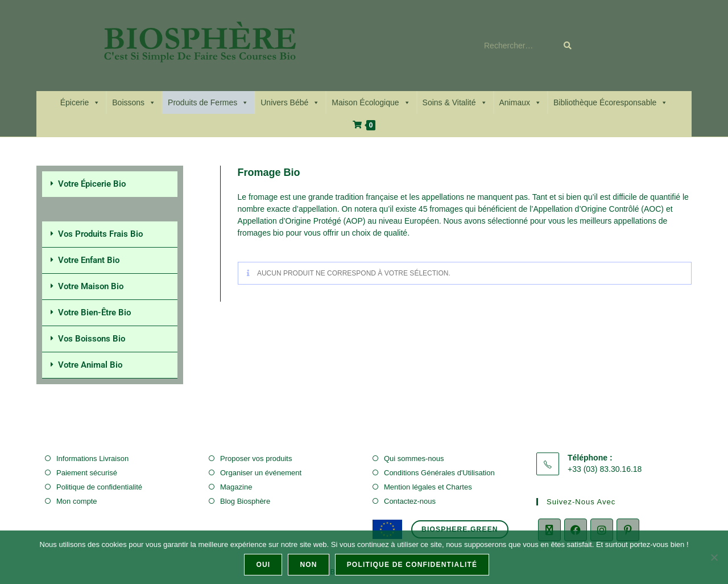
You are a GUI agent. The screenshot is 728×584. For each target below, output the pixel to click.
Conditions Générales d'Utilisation (439, 473)
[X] (549, 530)
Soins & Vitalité (455, 102)
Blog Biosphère (245, 501)
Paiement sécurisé (87, 473)
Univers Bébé (290, 102)
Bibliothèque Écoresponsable (611, 102)
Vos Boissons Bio (92, 339)
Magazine (236, 487)
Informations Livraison (92, 458)
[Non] (714, 557)
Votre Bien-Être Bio (94, 312)
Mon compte (77, 501)
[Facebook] (576, 530)
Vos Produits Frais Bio (100, 234)
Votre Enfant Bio (89, 260)
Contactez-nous (410, 501)
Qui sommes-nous (414, 458)
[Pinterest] (628, 530)
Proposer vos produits (256, 458)
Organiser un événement (261, 473)
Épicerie (80, 102)
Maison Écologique (371, 102)
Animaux (520, 102)
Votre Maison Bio (91, 286)
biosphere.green (460, 529)
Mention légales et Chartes (428, 487)
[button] (110, 184)
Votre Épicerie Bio (92, 184)
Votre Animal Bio (90, 365)
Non (309, 565)
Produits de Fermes (208, 102)
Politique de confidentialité (99, 487)
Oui (264, 565)
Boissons (134, 102)
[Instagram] (602, 530)
